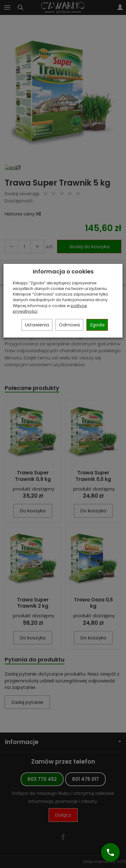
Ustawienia (37, 325)
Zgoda (97, 325)
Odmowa (69, 325)
